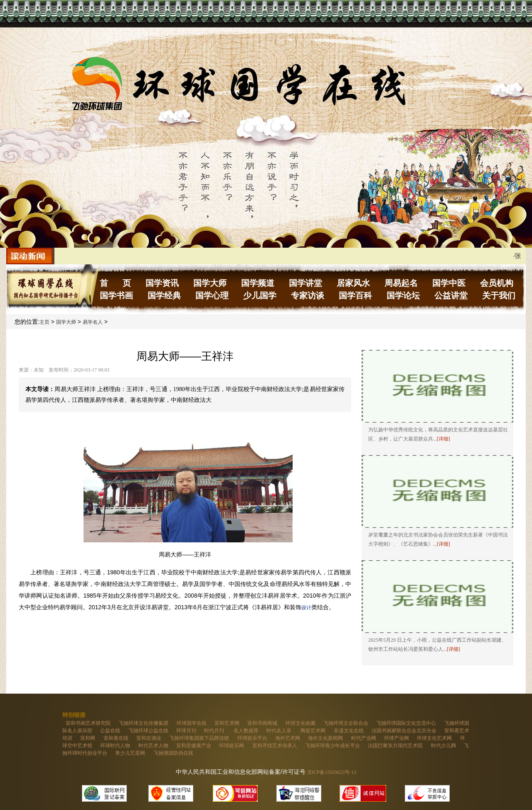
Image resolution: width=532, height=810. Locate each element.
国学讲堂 (305, 283)
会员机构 (497, 283)
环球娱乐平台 (252, 738)
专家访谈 (308, 295)
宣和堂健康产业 (194, 746)
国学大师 (210, 283)
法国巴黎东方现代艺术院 (395, 746)
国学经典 (164, 295)
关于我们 (499, 295)
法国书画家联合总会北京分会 (404, 731)
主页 (44, 322)
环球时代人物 (115, 746)
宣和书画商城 (262, 723)
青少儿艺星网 (130, 753)
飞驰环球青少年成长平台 (332, 746)
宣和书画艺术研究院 (88, 723)
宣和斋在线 (116, 738)
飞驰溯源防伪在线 (173, 753)
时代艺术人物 (153, 746)
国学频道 (258, 283)
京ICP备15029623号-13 (332, 772)
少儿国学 (260, 295)
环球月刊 (186, 731)
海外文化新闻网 (325, 738)
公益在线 (110, 731)
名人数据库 (246, 731)
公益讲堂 (451, 295)
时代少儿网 (443, 746)
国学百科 (355, 295)
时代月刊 (215, 731)
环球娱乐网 (232, 746)
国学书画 (116, 295)
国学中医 (449, 283)
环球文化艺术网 (434, 738)
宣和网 (88, 738)
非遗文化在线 (349, 731)
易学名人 (93, 322)
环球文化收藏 (300, 723)
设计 (306, 608)
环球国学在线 (192, 723)
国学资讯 (162, 283)
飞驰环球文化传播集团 (143, 723)
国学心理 (212, 295)
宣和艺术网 (227, 723)
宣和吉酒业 (149, 738)
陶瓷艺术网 (313, 731)
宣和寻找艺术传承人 (275, 746)
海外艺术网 (288, 738)
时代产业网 (364, 738)
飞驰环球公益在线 (148, 731)
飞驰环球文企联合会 (346, 723)
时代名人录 (280, 731)
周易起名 (401, 283)
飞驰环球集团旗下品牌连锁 (199, 738)
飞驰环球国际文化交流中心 (406, 723)
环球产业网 (397, 738)
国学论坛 (403, 295)
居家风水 (353, 283)
